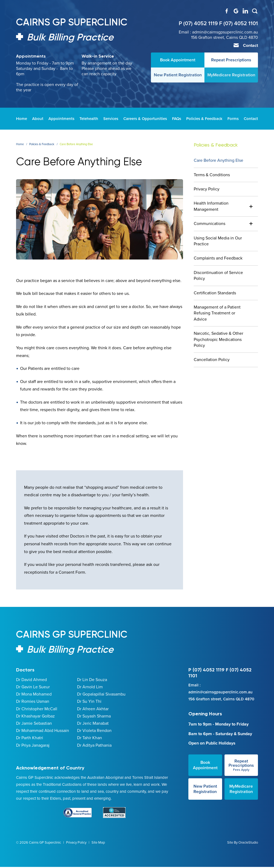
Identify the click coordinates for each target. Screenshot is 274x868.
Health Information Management (211, 206)
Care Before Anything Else (218, 160)
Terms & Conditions (212, 175)
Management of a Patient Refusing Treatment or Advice (217, 313)
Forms (233, 119)
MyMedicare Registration (241, 796)
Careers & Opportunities (145, 119)
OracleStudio (248, 850)
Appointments (61, 119)
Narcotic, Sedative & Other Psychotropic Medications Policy (218, 339)
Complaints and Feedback (218, 258)
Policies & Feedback (204, 119)
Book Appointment (205, 773)
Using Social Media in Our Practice (218, 241)
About (38, 119)
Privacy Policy (207, 189)
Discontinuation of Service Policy (218, 275)
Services (111, 119)
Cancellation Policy (212, 360)
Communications (210, 223)
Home (22, 119)
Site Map (98, 850)
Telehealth (89, 119)
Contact (247, 45)
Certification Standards (215, 293)
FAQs (177, 119)
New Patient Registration (205, 796)
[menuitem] (22, 119)
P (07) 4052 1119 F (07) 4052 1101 (218, 23)
